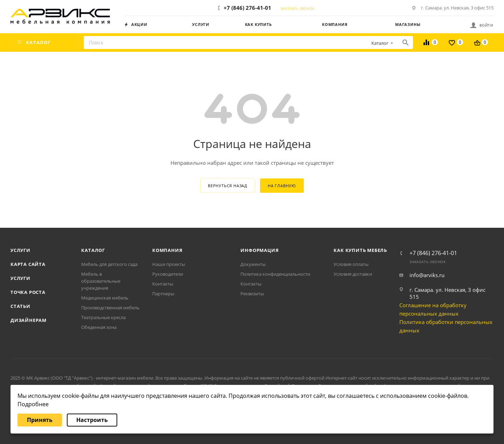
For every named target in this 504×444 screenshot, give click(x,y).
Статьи (20, 306)
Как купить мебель (360, 250)
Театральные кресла (103, 317)
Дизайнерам (29, 320)
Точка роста (28, 292)
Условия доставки (353, 274)
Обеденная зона (99, 327)
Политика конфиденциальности (275, 274)
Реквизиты (252, 294)
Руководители (168, 274)
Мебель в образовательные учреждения (101, 281)
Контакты (163, 284)
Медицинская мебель (105, 298)
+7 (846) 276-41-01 (247, 8)
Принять (40, 420)
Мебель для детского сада (109, 264)
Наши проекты (169, 264)
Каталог (93, 250)
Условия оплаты (351, 264)
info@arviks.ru (427, 275)
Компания (167, 250)
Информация (260, 250)
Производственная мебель (110, 308)
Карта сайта (28, 264)
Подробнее (33, 404)
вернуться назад (228, 186)
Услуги (20, 250)
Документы (253, 264)
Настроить (92, 420)
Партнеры (163, 294)
